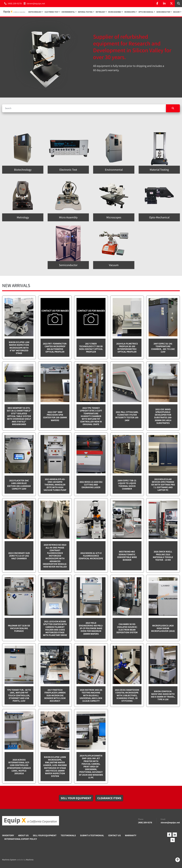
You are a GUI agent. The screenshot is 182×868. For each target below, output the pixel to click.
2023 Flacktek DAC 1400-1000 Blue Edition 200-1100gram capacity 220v (19, 485)
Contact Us (114, 836)
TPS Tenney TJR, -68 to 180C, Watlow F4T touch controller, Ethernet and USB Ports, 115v (19, 696)
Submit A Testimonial (92, 836)
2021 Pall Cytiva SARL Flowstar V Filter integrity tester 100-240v (127, 416)
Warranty (131, 836)
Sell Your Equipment (45, 836)
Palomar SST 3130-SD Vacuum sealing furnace (19, 628)
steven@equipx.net (36, 3)
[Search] (84, 108)
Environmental (68, 12)
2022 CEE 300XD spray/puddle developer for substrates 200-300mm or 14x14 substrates (163, 416)
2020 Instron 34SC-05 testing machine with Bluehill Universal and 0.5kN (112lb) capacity (91, 696)
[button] (36, 12)
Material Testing (85, 12)
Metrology (100, 12)
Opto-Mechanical (146, 12)
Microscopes (130, 12)
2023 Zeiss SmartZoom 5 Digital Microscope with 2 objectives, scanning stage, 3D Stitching (127, 696)
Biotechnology (35, 12)
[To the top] (178, 860)
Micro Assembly (115, 12)
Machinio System (9, 860)
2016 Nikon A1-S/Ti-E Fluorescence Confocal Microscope (91, 556)
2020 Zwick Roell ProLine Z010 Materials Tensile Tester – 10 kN (163, 556)
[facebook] (157, 4)
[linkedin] (164, 4)
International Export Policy (21, 839)
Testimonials (68, 836)
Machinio (30, 860)
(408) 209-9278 (15, 3)
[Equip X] (31, 821)
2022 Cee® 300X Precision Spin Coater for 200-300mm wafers (55, 416)
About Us (23, 836)
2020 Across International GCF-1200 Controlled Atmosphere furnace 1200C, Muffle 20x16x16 (19, 767)
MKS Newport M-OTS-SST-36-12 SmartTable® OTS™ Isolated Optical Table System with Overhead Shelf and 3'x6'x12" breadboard (19, 416)
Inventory (8, 836)
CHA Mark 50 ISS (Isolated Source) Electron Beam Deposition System (127, 629)
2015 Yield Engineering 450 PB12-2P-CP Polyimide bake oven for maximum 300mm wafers (91, 628)
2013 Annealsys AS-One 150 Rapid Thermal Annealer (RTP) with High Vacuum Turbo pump (55, 485)
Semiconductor (163, 12)
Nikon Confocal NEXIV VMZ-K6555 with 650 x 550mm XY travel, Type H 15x (163, 696)
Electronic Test (52, 12)
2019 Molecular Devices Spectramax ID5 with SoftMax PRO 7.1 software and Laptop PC (163, 485)
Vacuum (176, 12)
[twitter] (171, 4)
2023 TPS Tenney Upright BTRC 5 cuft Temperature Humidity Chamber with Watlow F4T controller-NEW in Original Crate (91, 416)
